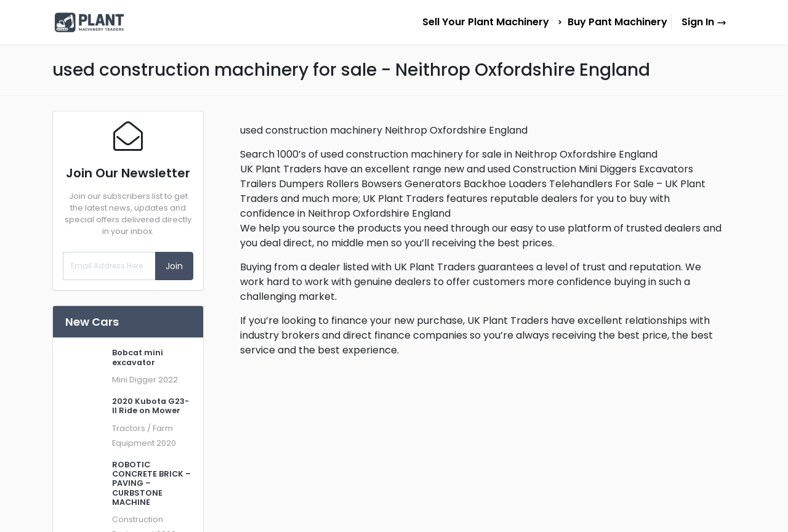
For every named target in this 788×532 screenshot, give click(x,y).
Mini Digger (134, 380)
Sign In (704, 22)
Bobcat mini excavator (138, 357)
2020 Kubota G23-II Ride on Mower (151, 406)
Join (174, 266)
